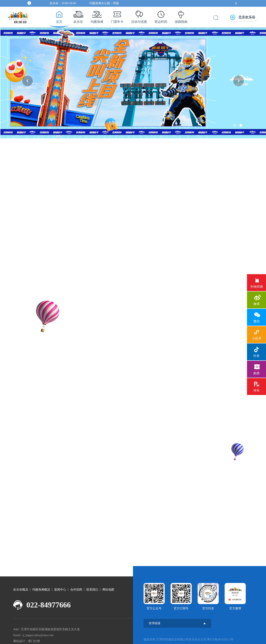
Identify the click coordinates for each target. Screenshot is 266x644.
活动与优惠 (139, 16)
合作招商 (76, 588)
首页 (59, 16)
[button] (27, 81)
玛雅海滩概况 (41, 588)
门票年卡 (117, 16)
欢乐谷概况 (21, 588)
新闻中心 (60, 588)
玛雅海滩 (97, 16)
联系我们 (92, 588)
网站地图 (108, 588)
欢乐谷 (78, 16)
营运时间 (161, 16)
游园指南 (181, 16)
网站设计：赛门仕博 (27, 639)
